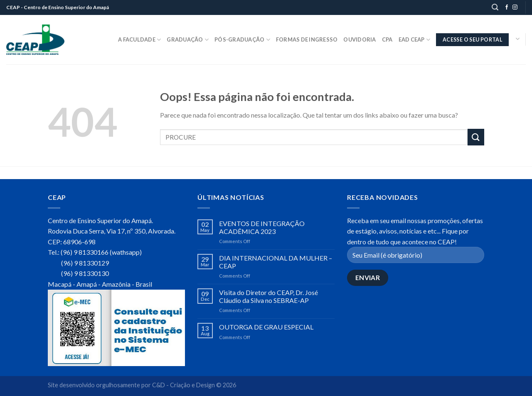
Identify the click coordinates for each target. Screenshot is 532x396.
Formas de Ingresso (307, 39)
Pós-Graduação (242, 40)
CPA (387, 39)
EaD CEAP (415, 40)
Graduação (188, 40)
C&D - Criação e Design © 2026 (194, 385)
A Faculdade (139, 40)
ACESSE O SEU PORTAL (472, 40)
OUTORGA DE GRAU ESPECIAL (266, 327)
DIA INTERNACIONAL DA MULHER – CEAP (276, 262)
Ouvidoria (360, 39)
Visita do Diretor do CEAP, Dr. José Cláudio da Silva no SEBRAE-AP (268, 296)
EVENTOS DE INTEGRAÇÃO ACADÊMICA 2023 (262, 227)
